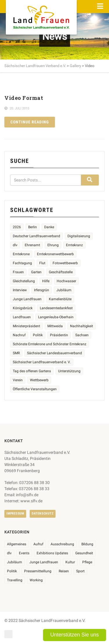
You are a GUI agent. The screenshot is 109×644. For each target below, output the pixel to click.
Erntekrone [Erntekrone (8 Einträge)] (21, 254)
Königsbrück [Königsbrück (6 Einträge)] (23, 308)
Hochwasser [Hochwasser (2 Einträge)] (66, 281)
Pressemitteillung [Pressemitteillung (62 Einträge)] (38, 571)
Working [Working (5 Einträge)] (36, 580)
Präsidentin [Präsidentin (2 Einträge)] (59, 335)
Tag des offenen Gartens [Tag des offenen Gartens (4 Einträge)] (32, 371)
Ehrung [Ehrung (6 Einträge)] (53, 245)
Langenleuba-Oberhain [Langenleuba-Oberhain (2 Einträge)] (56, 317)
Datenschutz (43, 513)
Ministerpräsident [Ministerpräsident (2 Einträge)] (26, 326)
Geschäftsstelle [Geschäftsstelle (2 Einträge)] (61, 272)
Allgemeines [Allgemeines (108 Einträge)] (17, 544)
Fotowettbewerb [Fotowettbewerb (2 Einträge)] (65, 263)
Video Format (24, 98)
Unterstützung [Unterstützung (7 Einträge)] (69, 371)
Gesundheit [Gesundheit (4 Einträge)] (84, 553)
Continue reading (30, 122)
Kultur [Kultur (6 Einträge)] (70, 562)
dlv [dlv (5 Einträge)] (15, 245)
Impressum (15, 513)
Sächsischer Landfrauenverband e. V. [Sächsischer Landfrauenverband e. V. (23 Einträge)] (42, 362)
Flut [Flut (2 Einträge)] (42, 263)
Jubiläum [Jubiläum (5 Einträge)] (64, 290)
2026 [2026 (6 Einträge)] (17, 227)
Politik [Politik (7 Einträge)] (12, 571)
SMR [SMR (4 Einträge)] (16, 353)
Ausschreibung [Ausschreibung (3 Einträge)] (62, 544)
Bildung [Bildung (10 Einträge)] (87, 544)
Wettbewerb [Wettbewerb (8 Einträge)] (39, 380)
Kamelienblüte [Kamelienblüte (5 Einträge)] (60, 299)
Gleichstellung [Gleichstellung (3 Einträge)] (24, 281)
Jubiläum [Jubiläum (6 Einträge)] (15, 562)
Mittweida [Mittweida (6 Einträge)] (55, 326)
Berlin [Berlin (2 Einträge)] (33, 227)
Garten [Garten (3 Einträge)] (36, 272)
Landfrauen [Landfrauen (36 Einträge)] (22, 317)
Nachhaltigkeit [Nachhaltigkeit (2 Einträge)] (82, 326)
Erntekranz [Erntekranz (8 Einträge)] (74, 245)
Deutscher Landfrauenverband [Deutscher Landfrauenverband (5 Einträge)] (36, 236)
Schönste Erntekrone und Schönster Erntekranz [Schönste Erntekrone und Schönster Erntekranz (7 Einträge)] (50, 344)
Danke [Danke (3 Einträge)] (49, 227)
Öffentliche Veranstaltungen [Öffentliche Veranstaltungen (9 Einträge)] (35, 389)
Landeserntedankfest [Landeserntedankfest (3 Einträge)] (56, 308)
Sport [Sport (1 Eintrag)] (80, 571)
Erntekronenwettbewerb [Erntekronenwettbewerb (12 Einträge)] (55, 254)
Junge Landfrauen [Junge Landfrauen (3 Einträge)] (27, 299)
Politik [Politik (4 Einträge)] (38, 335)
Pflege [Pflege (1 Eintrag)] (87, 562)
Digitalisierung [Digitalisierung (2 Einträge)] (79, 236)
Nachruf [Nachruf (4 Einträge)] (19, 335)
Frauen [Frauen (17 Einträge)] (18, 272)
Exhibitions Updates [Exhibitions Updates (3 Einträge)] (52, 553)
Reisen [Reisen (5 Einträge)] (64, 571)
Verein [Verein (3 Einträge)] (18, 380)
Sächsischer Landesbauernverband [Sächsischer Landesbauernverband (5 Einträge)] (54, 353)
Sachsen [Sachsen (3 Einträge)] (82, 335)
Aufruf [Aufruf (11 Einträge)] (38, 544)
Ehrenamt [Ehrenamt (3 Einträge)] (32, 245)
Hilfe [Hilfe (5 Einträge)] (46, 281)
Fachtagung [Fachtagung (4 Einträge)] (22, 263)
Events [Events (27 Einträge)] (24, 553)
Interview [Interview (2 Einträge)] (20, 290)
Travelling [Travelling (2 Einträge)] (15, 580)
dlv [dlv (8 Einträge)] (9, 553)
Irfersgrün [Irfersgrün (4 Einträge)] (42, 290)
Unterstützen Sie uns (75, 635)
